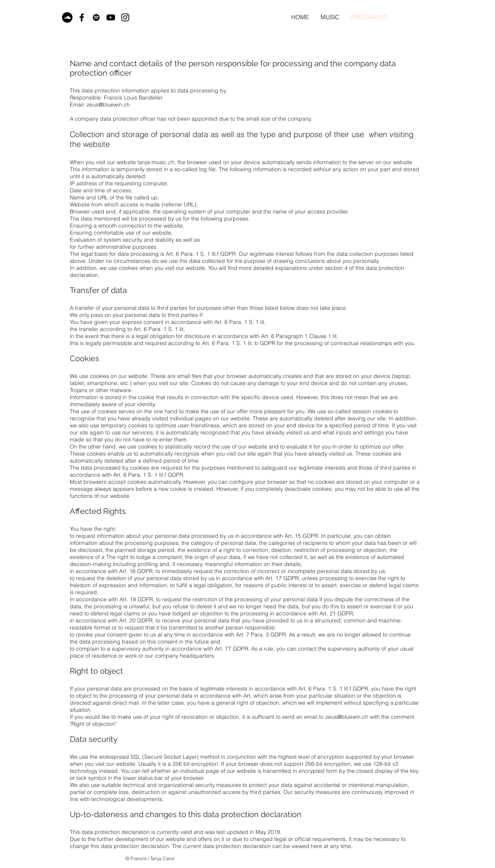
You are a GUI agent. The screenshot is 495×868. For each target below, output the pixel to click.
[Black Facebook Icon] (82, 17)
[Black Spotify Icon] (96, 17)
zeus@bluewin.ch (108, 105)
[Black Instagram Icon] (125, 17)
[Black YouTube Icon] (111, 17)
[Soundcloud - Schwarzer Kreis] (67, 17)
